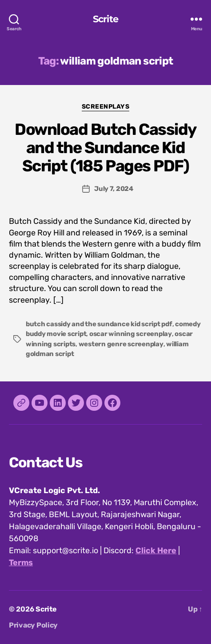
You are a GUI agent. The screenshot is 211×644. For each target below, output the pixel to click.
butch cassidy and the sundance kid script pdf (99, 324)
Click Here (156, 551)
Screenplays (106, 107)
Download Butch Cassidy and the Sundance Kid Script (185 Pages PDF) (105, 148)
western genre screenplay (121, 344)
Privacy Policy (33, 625)
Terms (21, 563)
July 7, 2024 (114, 189)
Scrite (105, 19)
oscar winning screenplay (131, 334)
